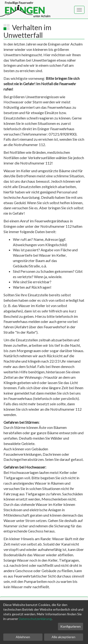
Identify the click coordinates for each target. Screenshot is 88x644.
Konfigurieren (71, 626)
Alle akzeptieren (63, 637)
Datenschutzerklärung (35, 619)
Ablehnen (23, 637)
